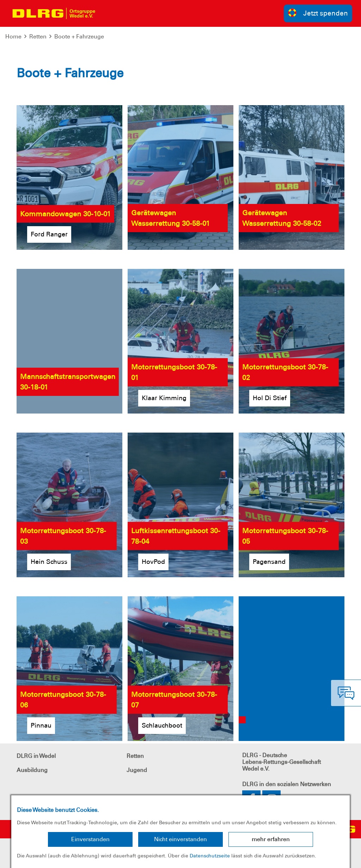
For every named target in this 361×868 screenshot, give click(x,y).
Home (13, 37)
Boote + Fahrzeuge (79, 37)
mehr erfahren (271, 839)
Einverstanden (90, 839)
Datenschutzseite (210, 856)
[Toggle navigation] (108, 13)
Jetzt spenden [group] (318, 13)
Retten (38, 37)
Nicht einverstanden (180, 839)
